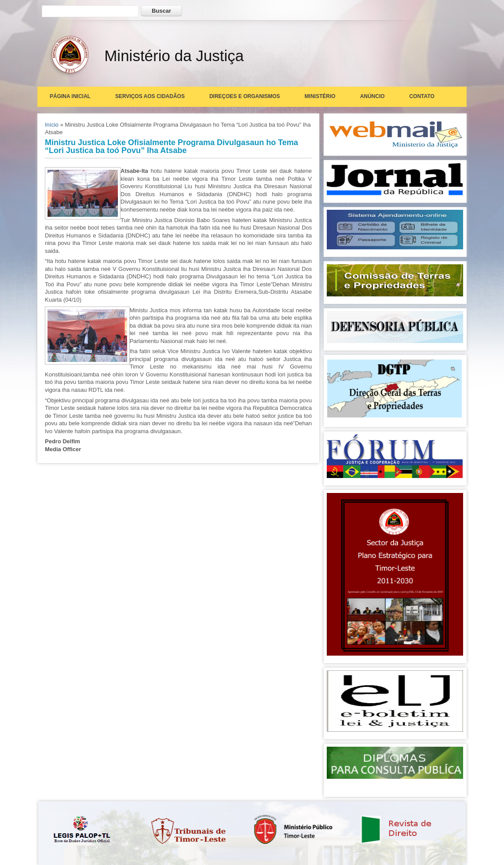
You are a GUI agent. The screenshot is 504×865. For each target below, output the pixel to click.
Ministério (320, 96)
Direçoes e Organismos (245, 96)
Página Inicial (70, 96)
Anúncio (373, 96)
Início (52, 125)
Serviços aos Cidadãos (150, 96)
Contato (422, 96)
